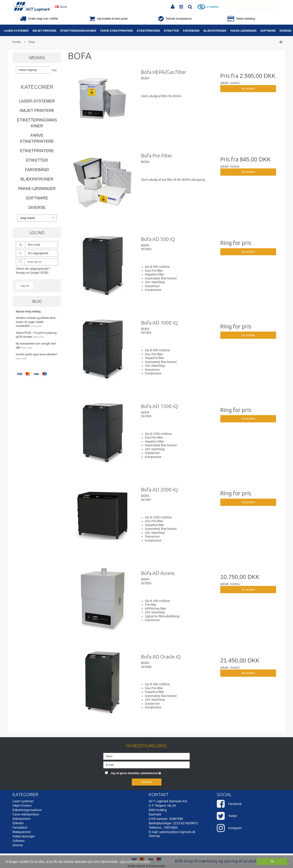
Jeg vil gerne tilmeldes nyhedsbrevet (150, 772)
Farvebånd (37, 170)
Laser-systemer (37, 101)
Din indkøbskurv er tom (253, 6)
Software (37, 198)
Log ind (24, 286)
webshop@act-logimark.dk (177, 832)
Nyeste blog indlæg (28, 312)
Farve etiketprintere (37, 138)
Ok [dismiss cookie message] (272, 861)
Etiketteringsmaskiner (37, 123)
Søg (54, 70)
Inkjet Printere (37, 111)
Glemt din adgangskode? (33, 269)
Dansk (61, 7)
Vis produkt (248, 89)
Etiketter (37, 160)
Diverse (37, 208)
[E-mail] (146, 764)
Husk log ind (34, 262)
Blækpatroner (37, 179)
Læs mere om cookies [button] (135, 861)
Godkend (147, 782)
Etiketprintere (37, 151)
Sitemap (154, 836)
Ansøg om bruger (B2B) (32, 273)
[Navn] (146, 756)
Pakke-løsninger (37, 189)
